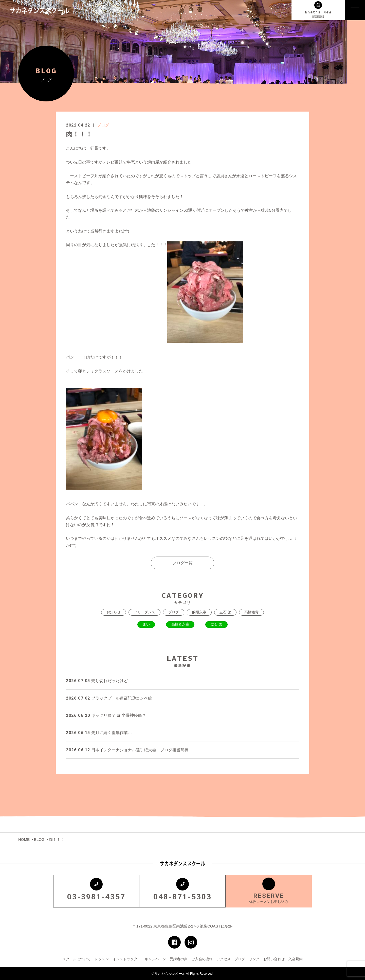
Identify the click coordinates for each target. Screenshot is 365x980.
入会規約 (296, 959)
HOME (24, 839)
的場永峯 (199, 612)
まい (146, 624)
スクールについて (77, 959)
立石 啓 (225, 612)
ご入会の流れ (202, 959)
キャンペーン (155, 959)
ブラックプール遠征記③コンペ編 (109, 698)
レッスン (102, 959)
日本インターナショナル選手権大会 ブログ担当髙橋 (127, 750)
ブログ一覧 (182, 563)
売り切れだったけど (97, 681)
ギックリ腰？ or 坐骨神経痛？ (106, 715)
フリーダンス (144, 612)
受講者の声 (179, 959)
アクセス (224, 959)
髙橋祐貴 (251, 612)
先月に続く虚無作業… (99, 733)
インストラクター (127, 959)
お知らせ (114, 612)
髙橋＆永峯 (180, 624)
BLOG (39, 839)
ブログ (103, 125)
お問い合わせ (274, 959)
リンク (254, 959)
